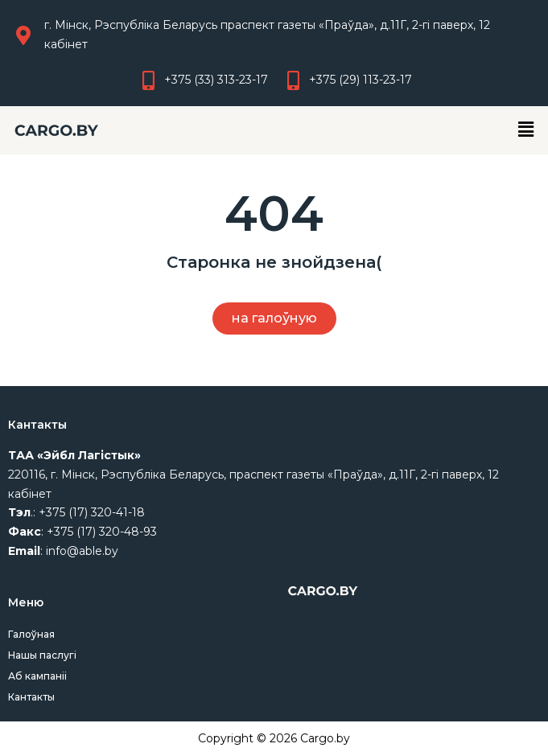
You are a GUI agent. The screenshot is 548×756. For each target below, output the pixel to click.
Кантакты (31, 697)
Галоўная (31, 634)
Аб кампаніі (37, 676)
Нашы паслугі (42, 655)
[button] (526, 130)
